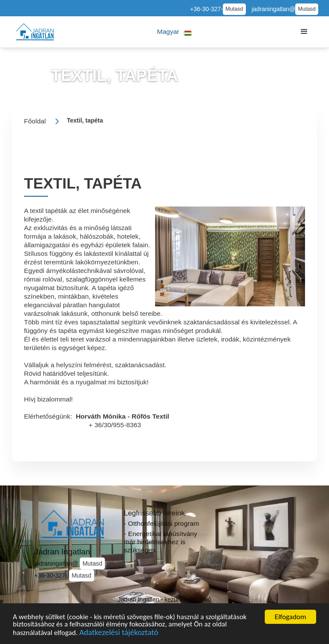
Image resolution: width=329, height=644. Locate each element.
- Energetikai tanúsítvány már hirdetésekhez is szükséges (160, 542)
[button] (175, 32)
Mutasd (234, 9)
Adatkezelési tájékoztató (119, 636)
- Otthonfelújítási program (161, 523)
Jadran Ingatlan (62, 552)
